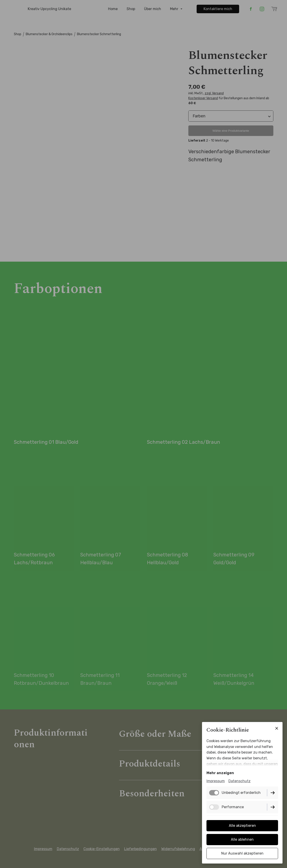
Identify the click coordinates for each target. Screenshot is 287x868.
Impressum (216, 781)
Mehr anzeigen (220, 773)
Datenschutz (239, 781)
